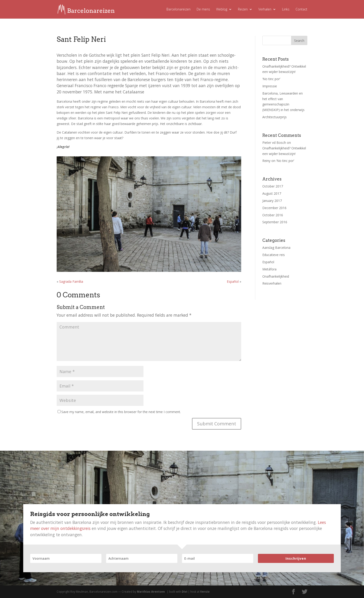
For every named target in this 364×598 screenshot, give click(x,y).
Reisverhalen (272, 283)
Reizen (243, 10)
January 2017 (272, 201)
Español (233, 281)
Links (286, 10)
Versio (205, 592)
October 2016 (273, 215)
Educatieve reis (274, 255)
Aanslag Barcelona (276, 248)
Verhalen (265, 10)
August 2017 (272, 193)
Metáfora (269, 269)
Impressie (270, 86)
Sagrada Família (71, 281)
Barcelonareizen (179, 10)
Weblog (222, 10)
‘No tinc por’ (271, 79)
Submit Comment (217, 424)
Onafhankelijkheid (276, 276)
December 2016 (274, 208)
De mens (203, 10)
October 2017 (273, 186)
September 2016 (275, 222)
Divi (185, 592)
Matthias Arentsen (151, 592)
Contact (301, 10)
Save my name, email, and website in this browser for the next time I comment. (121, 412)
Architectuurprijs (275, 117)
